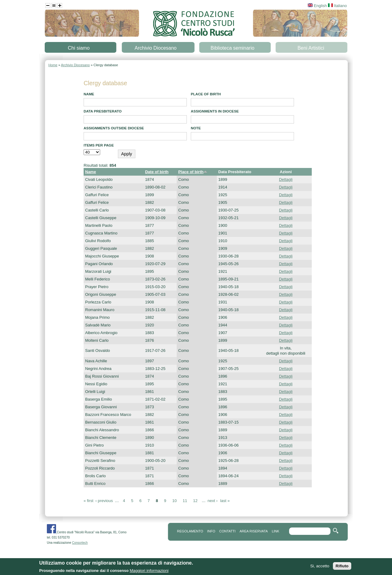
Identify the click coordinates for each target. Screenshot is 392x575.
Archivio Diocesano (156, 48)
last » (225, 501)
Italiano (337, 6)
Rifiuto (342, 566)
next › (213, 501)
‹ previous (104, 501)
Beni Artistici (311, 48)
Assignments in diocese (215, 111)
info (211, 531)
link (275, 531)
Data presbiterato (103, 111)
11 (185, 501)
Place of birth (206, 94)
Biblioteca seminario (232, 48)
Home (53, 65)
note (196, 128)
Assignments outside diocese (114, 128)
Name (89, 94)
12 (195, 501)
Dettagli (286, 179)
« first (89, 501)
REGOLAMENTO (190, 531)
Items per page (99, 145)
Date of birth (157, 172)
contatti (227, 531)
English (317, 6)
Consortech (80, 543)
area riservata (254, 531)
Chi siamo (79, 48)
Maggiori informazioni (149, 571)
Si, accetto (320, 566)
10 (174, 501)
